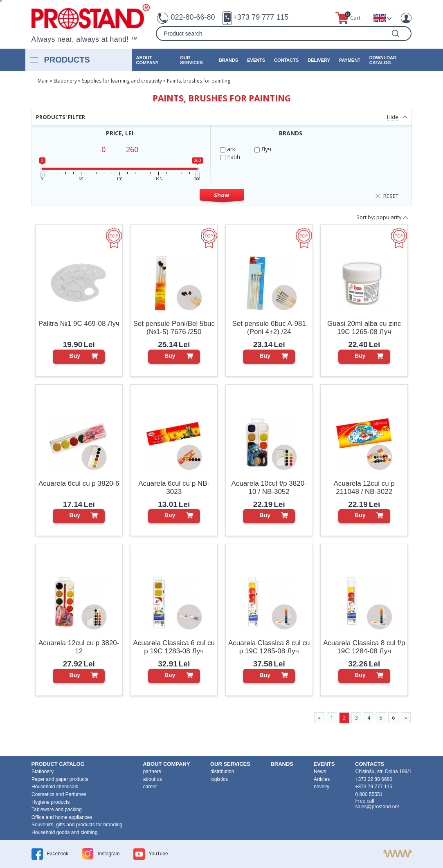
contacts (286, 60)
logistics (219, 779)
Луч (263, 149)
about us (153, 779)
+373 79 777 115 (261, 17)
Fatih (230, 157)
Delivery (319, 60)
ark (228, 149)
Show (221, 195)
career (150, 787)
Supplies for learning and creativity (122, 81)
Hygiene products (51, 802)
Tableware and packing (57, 810)
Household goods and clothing (64, 832)
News (320, 772)
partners (152, 772)
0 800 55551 (369, 794)
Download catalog (383, 60)
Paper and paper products (60, 779)
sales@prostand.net (377, 807)
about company (147, 60)
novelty (322, 787)
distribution (222, 772)
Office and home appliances (62, 817)
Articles (322, 779)
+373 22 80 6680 (374, 779)
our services (191, 60)
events (256, 60)
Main (43, 81)
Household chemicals (55, 787)
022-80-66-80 (193, 17)
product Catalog (58, 764)
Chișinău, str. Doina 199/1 (383, 772)
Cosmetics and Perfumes (59, 794)
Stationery (65, 81)
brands (228, 60)
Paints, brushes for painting (199, 81)
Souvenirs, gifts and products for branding (77, 825)
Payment (350, 60)
